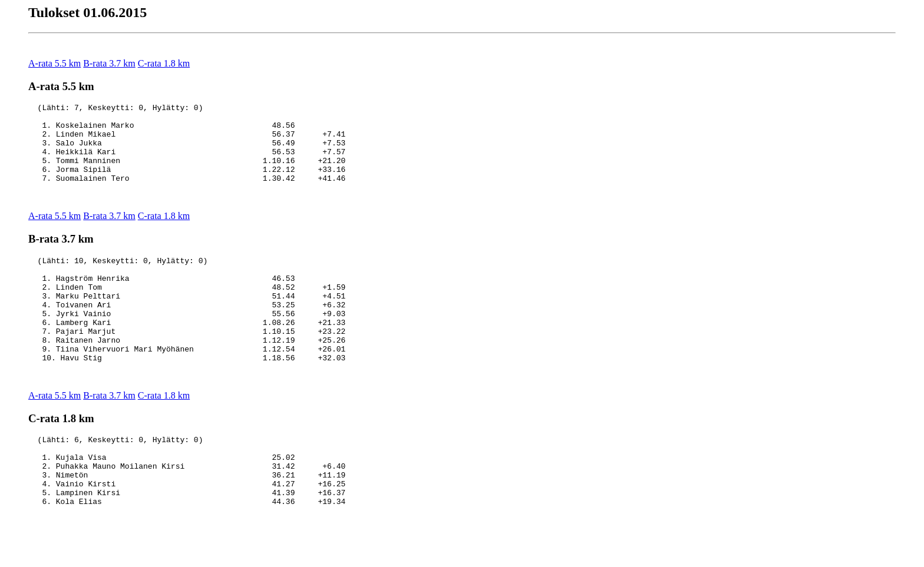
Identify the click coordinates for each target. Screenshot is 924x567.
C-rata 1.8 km (164, 63)
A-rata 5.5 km (55, 63)
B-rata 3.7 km (109, 63)
